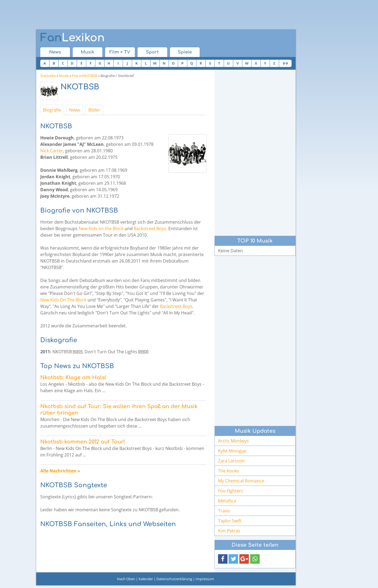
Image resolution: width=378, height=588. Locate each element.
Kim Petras (229, 531)
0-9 (285, 63)
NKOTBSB (89, 76)
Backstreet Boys (150, 229)
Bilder (94, 110)
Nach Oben (126, 579)
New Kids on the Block (101, 229)
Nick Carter (52, 151)
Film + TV (120, 52)
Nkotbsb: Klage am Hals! (73, 377)
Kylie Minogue (232, 451)
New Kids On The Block (63, 300)
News (55, 52)
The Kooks (229, 471)
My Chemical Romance (241, 481)
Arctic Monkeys (233, 441)
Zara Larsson (231, 461)
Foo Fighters (231, 491)
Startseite (48, 76)
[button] (223, 559)
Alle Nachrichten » (60, 471)
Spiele (185, 52)
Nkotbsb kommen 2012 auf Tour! (83, 442)
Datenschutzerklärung (174, 579)
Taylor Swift (230, 521)
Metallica (227, 501)
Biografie (52, 110)
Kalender (146, 579)
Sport (152, 52)
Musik (88, 52)
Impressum (205, 579)
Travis (224, 511)
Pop (75, 76)
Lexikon (72, 38)
